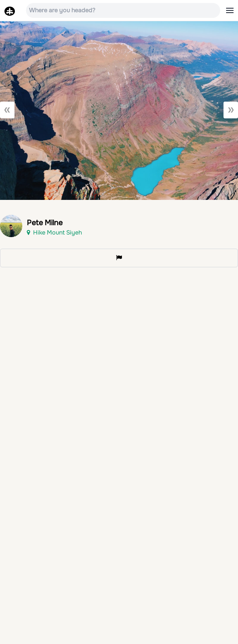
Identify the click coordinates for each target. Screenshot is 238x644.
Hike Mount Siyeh (54, 232)
